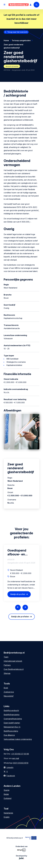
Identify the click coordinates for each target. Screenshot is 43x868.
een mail (16, 758)
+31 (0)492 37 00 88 (20, 754)
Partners (7, 665)
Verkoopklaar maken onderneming (18, 739)
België (6, 794)
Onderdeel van (21, 849)
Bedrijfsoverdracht (11, 710)
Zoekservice (9, 692)
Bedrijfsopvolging (11, 731)
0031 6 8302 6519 (21, 763)
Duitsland (8, 798)
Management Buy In (12, 727)
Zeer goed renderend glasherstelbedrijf (13, 46)
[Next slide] (25, 607)
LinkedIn (10, 767)
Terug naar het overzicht (17, 32)
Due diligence (9, 735)
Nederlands (8, 813)
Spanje (7, 790)
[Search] (36, 5)
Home (6, 40)
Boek (6, 688)
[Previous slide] (18, 607)
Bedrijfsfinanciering (12, 715)
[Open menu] (4, 5)
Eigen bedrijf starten (12, 723)
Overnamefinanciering (13, 719)
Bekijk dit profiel (18, 594)
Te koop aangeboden (21, 40)
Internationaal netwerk (13, 661)
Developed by (21, 857)
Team (6, 657)
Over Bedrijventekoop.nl (14, 669)
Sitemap (7, 673)
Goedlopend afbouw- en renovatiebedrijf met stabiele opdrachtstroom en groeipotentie (20, 552)
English (7, 817)
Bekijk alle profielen (20, 617)
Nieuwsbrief (9, 696)
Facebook (11, 776)
